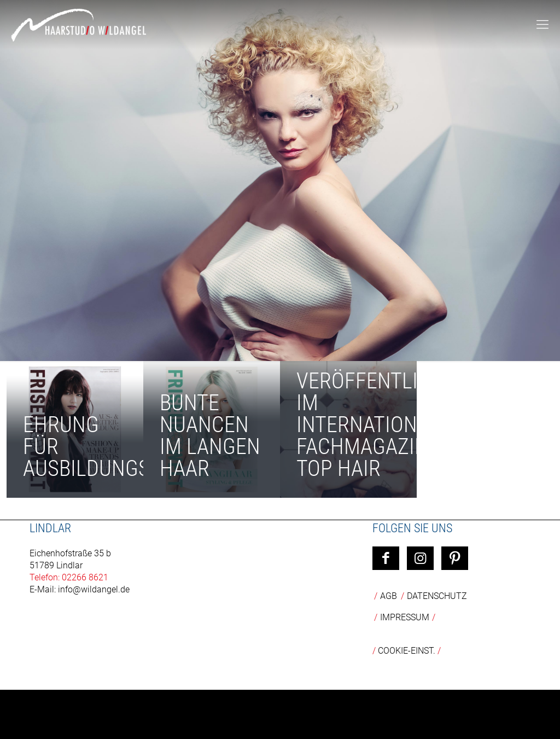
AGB (389, 596)
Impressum (405, 617)
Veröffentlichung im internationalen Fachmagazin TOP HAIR (390, 425)
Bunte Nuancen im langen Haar (210, 436)
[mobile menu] (542, 25)
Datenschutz (437, 596)
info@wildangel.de (94, 589)
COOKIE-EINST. (407, 651)
